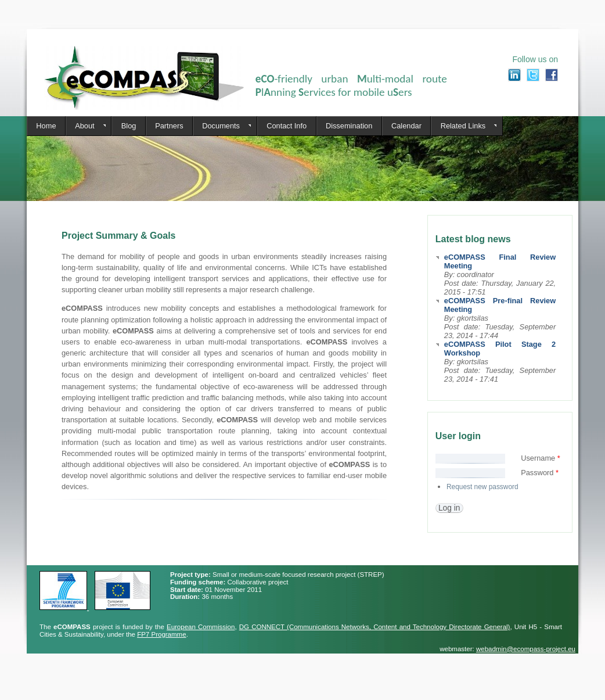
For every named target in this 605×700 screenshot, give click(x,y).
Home (46, 126)
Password (540, 473)
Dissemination (349, 126)
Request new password (482, 487)
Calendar (406, 126)
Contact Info (287, 126)
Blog (129, 126)
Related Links (464, 126)
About (86, 126)
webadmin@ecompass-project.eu (526, 649)
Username (541, 458)
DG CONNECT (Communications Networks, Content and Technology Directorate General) (375, 627)
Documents (222, 126)
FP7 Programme (161, 634)
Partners (169, 126)
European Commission (201, 627)
